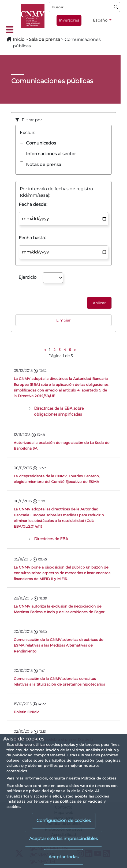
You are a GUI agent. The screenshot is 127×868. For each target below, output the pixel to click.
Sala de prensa (45, 39)
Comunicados (41, 143)
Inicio (19, 39)
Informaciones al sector (51, 154)
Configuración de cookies (64, 821)
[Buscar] (116, 7)
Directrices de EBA (51, 539)
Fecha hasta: (32, 238)
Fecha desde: (33, 204)
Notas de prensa (44, 165)
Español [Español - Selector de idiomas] (101, 20)
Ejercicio (27, 277)
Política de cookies (99, 778)
